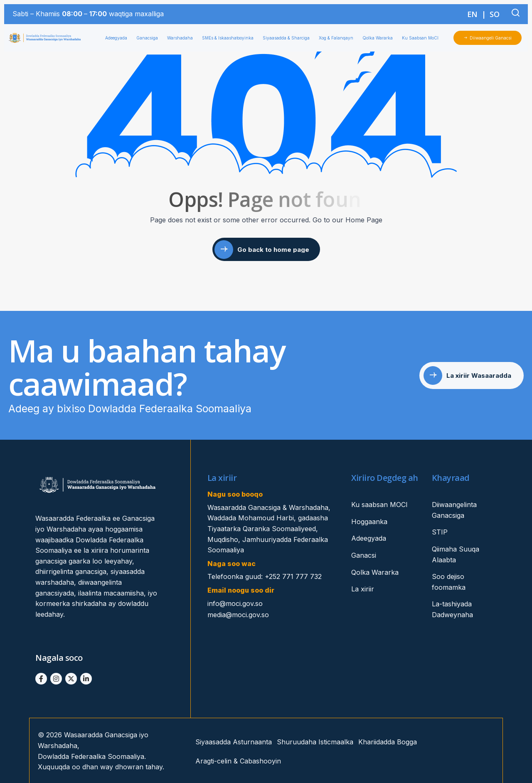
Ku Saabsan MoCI (422, 38)
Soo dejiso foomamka (449, 582)
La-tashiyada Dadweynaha (452, 609)
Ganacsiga (149, 38)
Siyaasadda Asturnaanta (234, 742)
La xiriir (363, 589)
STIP (440, 532)
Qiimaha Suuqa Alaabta (456, 554)
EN (472, 14)
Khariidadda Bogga (388, 742)
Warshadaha (182, 38)
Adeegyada (118, 38)
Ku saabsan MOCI (379, 505)
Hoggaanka (369, 522)
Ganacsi (364, 555)
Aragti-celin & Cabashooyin (238, 761)
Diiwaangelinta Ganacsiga (454, 510)
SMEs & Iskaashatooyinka (230, 38)
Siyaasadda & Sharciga (288, 38)
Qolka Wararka (380, 38)
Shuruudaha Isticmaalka (315, 742)
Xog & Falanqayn (338, 38)
